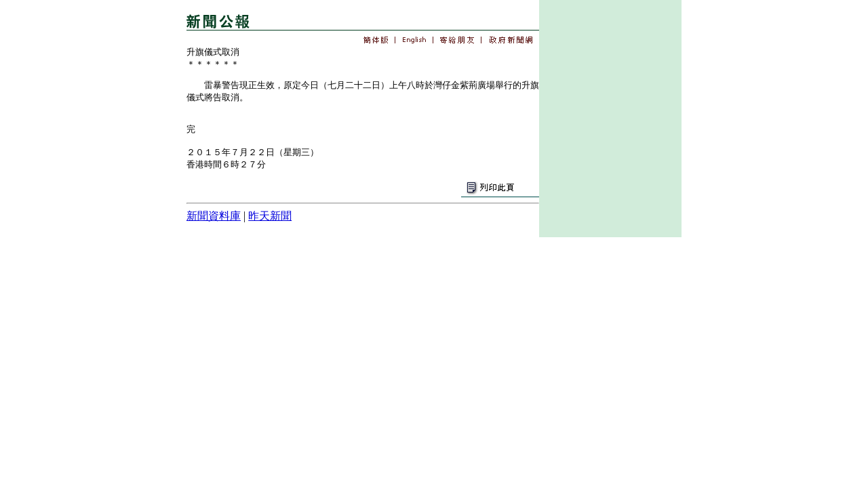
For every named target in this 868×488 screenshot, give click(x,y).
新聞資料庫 (214, 216)
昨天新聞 (270, 216)
